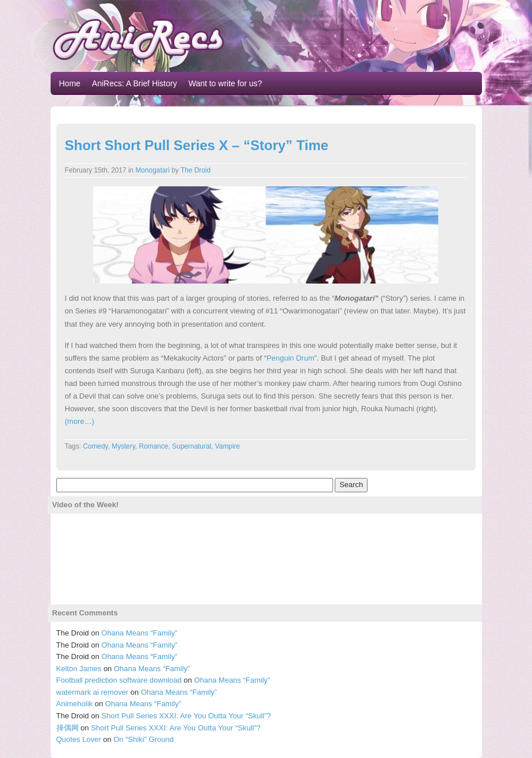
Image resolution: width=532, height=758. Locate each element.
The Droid (196, 170)
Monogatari (152, 170)
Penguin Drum (290, 358)
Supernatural (192, 446)
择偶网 (68, 728)
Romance (154, 446)
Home (70, 83)
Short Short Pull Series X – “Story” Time (197, 145)
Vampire (227, 446)
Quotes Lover (79, 739)
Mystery (123, 446)
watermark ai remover (93, 692)
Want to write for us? (225, 83)
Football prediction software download (119, 680)
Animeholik (75, 704)
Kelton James (79, 669)
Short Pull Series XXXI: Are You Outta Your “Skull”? (186, 716)
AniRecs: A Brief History (135, 83)
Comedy (95, 446)
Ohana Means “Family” (139, 633)
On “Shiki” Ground (143, 739)
